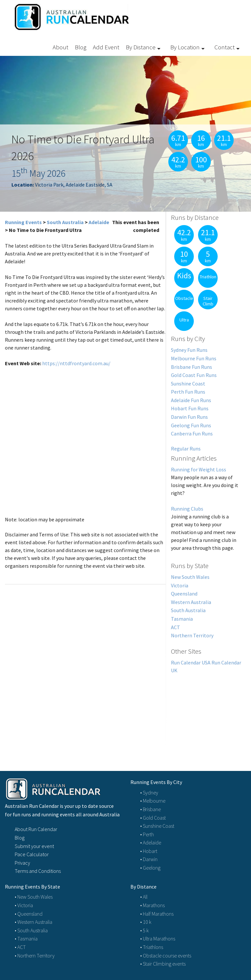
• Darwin (149, 859)
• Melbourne (153, 801)
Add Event (106, 47)
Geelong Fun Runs (191, 425)
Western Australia (191, 602)
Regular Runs (186, 449)
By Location (185, 47)
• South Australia (31, 930)
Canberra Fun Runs (192, 433)
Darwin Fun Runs (189, 417)
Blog (81, 47)
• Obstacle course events (166, 955)
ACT (176, 627)
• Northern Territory (35, 955)
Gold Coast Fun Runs (194, 375)
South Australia (65, 222)
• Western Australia (33, 922)
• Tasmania (26, 939)
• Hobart (149, 851)
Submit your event (34, 846)
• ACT (20, 947)
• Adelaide (151, 842)
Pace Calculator (32, 854)
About (60, 47)
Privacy (22, 863)
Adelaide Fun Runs (191, 400)
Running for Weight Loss (199, 469)
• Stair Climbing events (163, 964)
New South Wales (190, 577)
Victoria (180, 585)
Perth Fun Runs (188, 392)
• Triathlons (152, 947)
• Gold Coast (153, 818)
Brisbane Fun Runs (192, 367)
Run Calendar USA (191, 662)
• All (144, 897)
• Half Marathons (157, 914)
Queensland (184, 594)
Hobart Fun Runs (190, 408)
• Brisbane (151, 809)
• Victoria (24, 905)
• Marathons (152, 905)
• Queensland (29, 914)
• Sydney (149, 792)
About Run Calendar (36, 829)
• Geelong (150, 868)
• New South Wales (34, 897)
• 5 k (144, 930)
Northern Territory (192, 635)
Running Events (23, 222)
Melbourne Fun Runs (194, 358)
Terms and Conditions (38, 871)
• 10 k (146, 922)
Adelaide (99, 222)
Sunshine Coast (188, 384)
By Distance (141, 47)
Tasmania (182, 619)
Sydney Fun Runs (189, 350)
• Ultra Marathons (158, 939)
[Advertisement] (206, 715)
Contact (225, 47)
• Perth (147, 834)
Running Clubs (187, 509)
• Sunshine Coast (157, 826)
